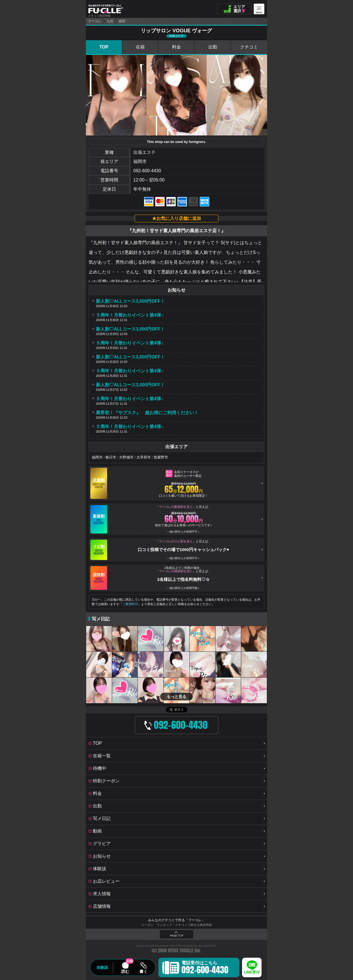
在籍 (140, 47)
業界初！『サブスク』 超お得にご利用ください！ (147, 413)
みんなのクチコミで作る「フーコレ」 (176, 920)
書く (143, 971)
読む (125, 971)
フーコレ (95, 21)
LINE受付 (252, 972)
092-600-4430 (147, 171)
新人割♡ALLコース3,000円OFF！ (130, 301)
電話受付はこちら (205, 968)
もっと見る (176, 697)
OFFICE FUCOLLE (181, 951)
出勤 (213, 47)
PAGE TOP (176, 936)
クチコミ (249, 47)
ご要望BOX (130, 604)
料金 (176, 47)
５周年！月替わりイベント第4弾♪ (130, 315)
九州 (110, 21)
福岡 (122, 21)
